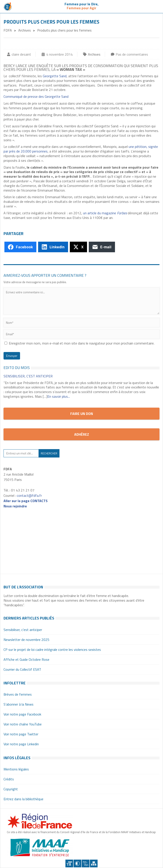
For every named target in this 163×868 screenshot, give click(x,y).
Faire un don (82, 414)
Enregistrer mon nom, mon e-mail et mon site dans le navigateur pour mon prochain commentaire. (82, 343)
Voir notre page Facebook (22, 714)
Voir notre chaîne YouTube (23, 724)
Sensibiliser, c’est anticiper (28, 376)
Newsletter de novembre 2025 (26, 640)
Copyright (11, 789)
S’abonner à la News (19, 704)
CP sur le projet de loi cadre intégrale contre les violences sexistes (52, 650)
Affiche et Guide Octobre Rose (26, 659)
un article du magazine (105, 213)
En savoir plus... (59, 396)
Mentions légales (16, 769)
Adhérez (82, 434)
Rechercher (49, 453)
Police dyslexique (86, 863)
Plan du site (94, 863)
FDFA (8, 30)
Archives (25, 30)
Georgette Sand (55, 76)
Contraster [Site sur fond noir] (77, 863)
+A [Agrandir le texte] (69, 863)
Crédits (9, 779)
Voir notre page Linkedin (21, 744)
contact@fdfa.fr (29, 495)
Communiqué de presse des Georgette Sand (36, 96)
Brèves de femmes (18, 694)
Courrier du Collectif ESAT (22, 669)
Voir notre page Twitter (21, 734)
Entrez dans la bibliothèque (23, 799)
